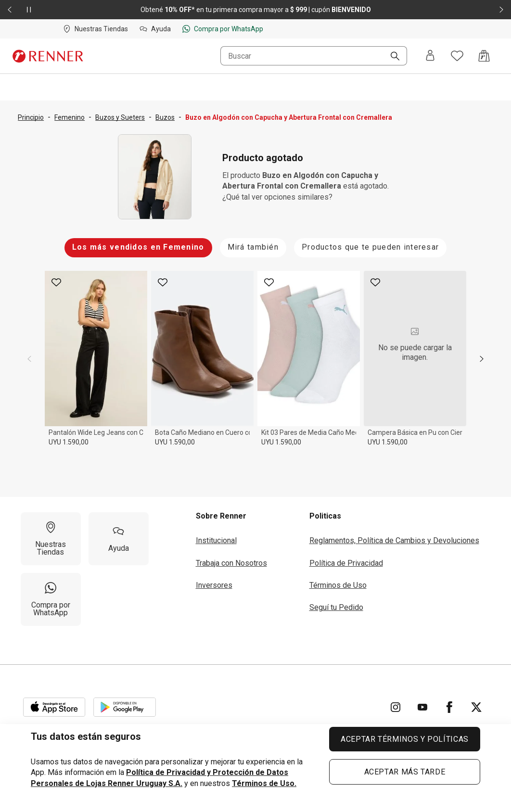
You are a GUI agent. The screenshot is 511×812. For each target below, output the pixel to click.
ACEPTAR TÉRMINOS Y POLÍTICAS (405, 739)
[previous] (29, 359)
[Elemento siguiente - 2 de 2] (501, 10)
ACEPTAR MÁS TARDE (405, 772)
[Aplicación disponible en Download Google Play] (125, 707)
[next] (482, 359)
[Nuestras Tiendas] (51, 539)
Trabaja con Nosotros (231, 563)
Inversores (214, 585)
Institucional (216, 540)
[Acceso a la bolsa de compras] (484, 56)
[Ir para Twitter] (476, 707)
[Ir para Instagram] (396, 707)
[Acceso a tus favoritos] (457, 56)
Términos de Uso (338, 585)
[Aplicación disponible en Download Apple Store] (54, 707)
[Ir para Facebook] (449, 707)
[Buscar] (391, 57)
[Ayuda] (119, 539)
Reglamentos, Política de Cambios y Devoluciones (394, 540)
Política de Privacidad (346, 563)
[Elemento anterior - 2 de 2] (10, 10)
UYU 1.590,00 (69, 442)
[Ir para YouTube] (422, 707)
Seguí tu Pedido (336, 607)
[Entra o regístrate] (430, 56)
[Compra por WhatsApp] (51, 599)
